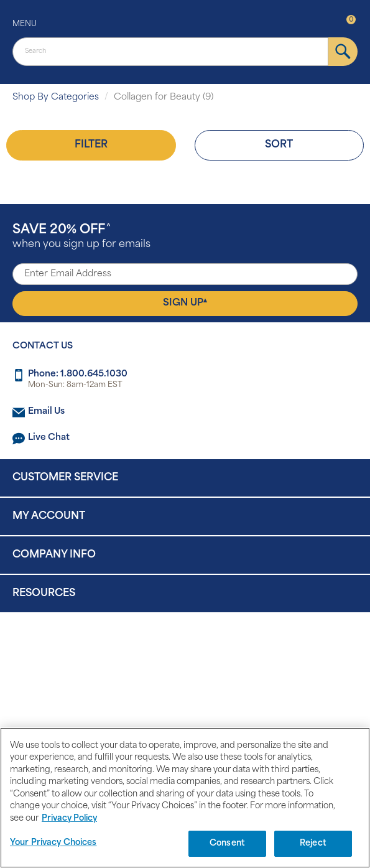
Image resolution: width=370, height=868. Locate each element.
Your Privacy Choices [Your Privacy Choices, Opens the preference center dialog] (53, 843)
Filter (91, 145)
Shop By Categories (56, 97)
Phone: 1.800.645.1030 (78, 374)
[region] (185, 798)
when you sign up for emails (81, 237)
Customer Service (65, 478)
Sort (279, 145)
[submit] (343, 52)
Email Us (46, 412)
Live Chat (49, 438)
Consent (227, 843)
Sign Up (185, 303)
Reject (313, 843)
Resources (44, 594)
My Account (49, 516)
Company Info (54, 555)
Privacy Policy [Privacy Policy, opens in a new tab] (69, 819)
